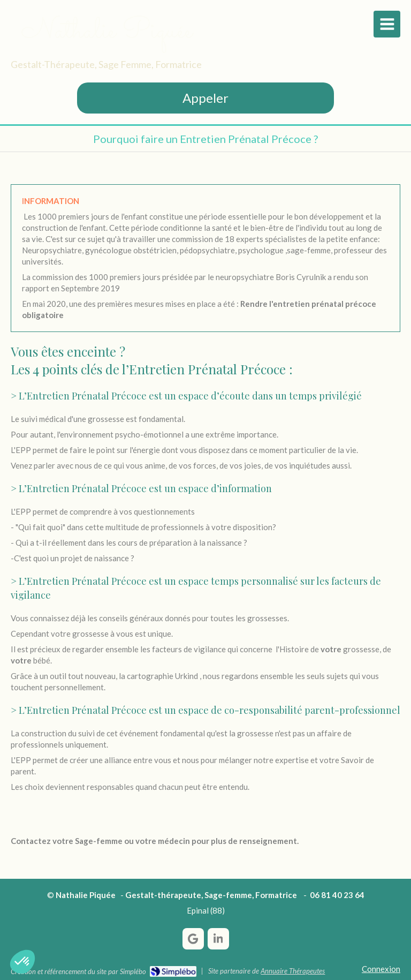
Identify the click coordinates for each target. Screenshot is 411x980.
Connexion (381, 969)
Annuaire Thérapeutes (293, 971)
